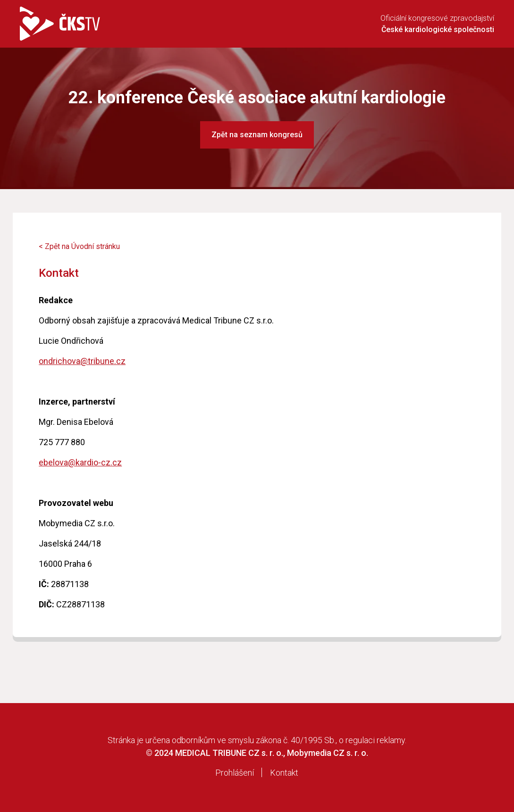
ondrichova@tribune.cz (82, 361)
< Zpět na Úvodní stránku (79, 246)
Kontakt (284, 773)
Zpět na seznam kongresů (257, 135)
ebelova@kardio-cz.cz (80, 462)
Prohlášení (235, 773)
